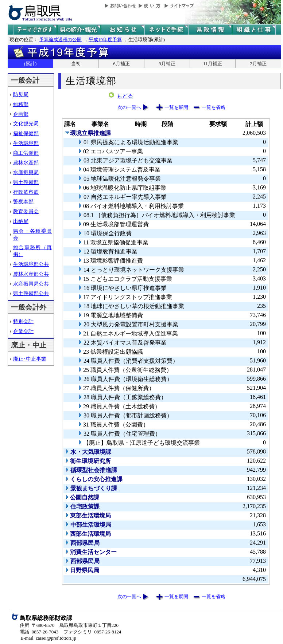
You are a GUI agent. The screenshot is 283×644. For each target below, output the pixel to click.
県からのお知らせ (123, 30)
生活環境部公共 (31, 264)
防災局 (21, 94)
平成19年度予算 (105, 40)
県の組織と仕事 (254, 30)
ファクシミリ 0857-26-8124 (92, 632)
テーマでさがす (35, 30)
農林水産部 (26, 162)
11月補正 (213, 64)
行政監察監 (26, 192)
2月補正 (258, 64)
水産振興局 (26, 172)
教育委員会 (26, 211)
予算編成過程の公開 (60, 40)
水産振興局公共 (31, 284)
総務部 (21, 104)
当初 (76, 64)
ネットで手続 (166, 30)
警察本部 (23, 201)
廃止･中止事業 (30, 359)
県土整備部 (26, 182)
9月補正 (167, 64)
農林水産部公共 (31, 274)
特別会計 (23, 321)
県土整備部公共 (31, 293)
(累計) (30, 64)
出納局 (21, 221)
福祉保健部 (26, 133)
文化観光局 (26, 123)
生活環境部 (26, 143)
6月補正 (121, 64)
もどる (125, 96)
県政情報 (210, 30)
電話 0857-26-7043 (39, 632)
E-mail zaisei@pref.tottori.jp (48, 638)
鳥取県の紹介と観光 (79, 30)
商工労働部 (26, 153)
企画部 (21, 114)
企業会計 (23, 331)
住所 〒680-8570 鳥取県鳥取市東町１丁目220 (69, 625)
